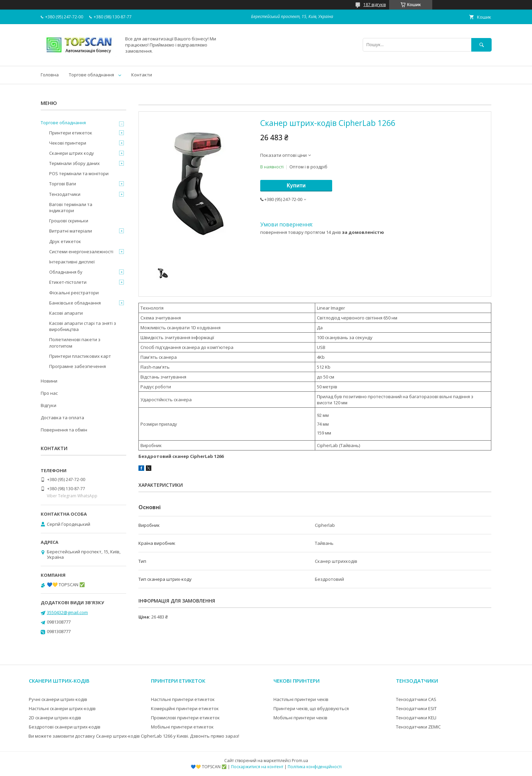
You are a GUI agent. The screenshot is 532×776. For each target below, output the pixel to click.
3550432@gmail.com (67, 612)
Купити (296, 186)
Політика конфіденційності (315, 767)
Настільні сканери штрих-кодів (62, 708)
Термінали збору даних (74, 163)
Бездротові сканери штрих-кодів (65, 727)
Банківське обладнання (75, 303)
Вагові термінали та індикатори (71, 207)
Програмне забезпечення (78, 366)
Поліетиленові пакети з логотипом (75, 343)
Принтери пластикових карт (80, 356)
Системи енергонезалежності (81, 252)
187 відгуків (375, 5)
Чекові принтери (68, 143)
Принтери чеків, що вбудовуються (311, 708)
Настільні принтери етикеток (183, 699)
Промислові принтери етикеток (185, 718)
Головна (50, 75)
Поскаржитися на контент (257, 767)
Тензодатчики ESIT (416, 708)
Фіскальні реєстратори (74, 293)
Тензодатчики (65, 194)
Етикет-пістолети (68, 282)
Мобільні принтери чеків (300, 718)
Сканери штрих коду (72, 153)
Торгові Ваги (63, 184)
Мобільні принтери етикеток (182, 727)
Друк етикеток (65, 241)
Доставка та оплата (62, 418)
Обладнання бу (66, 272)
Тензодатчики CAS (416, 699)
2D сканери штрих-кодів (55, 718)
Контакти (142, 75)
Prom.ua (300, 761)
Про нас (49, 393)
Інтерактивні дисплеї (72, 262)
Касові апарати (66, 313)
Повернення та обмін (64, 430)
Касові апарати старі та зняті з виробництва (83, 326)
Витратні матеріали (71, 231)
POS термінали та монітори (79, 173)
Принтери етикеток (71, 133)
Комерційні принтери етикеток (185, 708)
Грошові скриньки (69, 221)
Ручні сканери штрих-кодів (58, 699)
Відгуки (49, 405)
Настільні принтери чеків (301, 699)
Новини (49, 381)
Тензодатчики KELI (416, 718)
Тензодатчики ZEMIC (418, 727)
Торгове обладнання (91, 75)
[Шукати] (481, 45)
